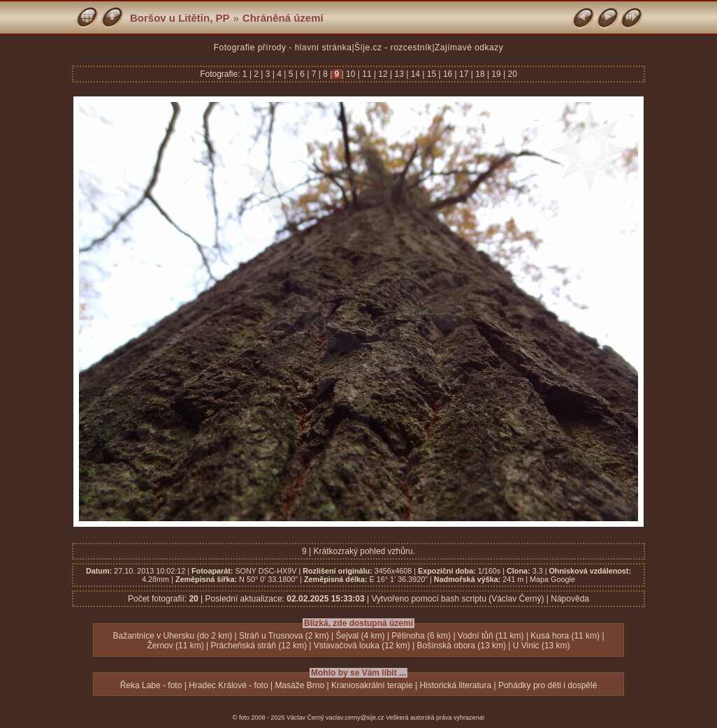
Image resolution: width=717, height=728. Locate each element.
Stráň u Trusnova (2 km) (284, 636)
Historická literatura (455, 685)
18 (480, 74)
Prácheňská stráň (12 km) (259, 646)
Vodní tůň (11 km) (491, 636)
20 (511, 74)
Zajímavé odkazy (469, 48)
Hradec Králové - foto (228, 685)
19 (496, 74)
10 (351, 74)
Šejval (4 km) (361, 636)
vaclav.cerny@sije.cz (355, 718)
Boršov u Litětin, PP (180, 18)
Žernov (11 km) (175, 646)
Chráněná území (283, 18)
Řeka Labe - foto (151, 685)
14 (415, 74)
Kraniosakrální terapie (372, 685)
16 (448, 74)
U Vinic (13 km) (542, 646)
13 (399, 74)
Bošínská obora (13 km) (462, 646)
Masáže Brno (299, 685)
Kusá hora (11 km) (565, 636)
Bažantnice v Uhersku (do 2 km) (172, 636)
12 (383, 74)
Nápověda (570, 599)
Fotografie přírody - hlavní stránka (283, 48)
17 (464, 74)
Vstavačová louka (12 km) (362, 646)
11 (367, 74)
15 (431, 74)
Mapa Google (552, 579)
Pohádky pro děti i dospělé (548, 685)
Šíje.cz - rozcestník (393, 48)
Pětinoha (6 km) (421, 636)
